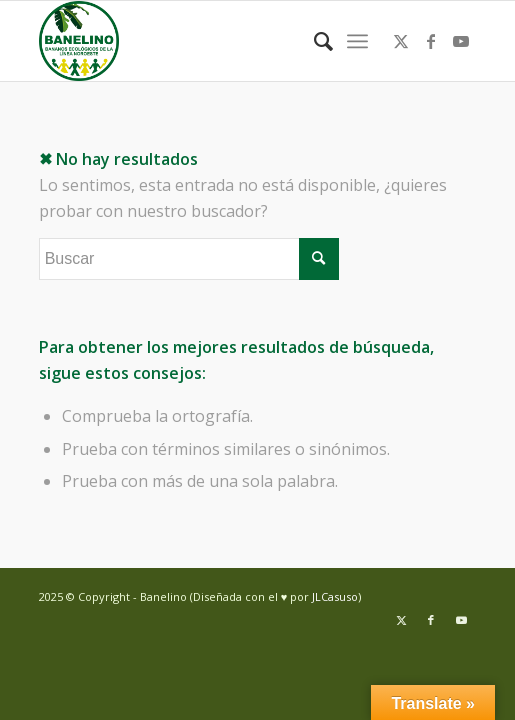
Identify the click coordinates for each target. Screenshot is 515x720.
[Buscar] (313, 41)
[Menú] (357, 41)
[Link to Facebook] (431, 41)
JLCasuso (335, 596)
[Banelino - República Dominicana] (214, 41)
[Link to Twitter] (401, 41)
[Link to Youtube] (461, 41)
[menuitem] (313, 41)
